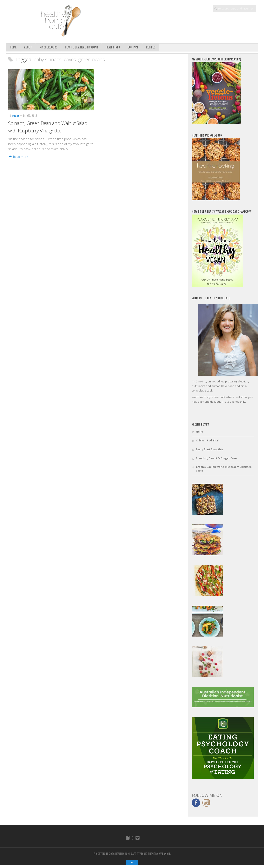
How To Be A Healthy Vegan (82, 48)
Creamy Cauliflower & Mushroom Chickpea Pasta (224, 470)
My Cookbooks (49, 48)
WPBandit (164, 857)
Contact (135, 48)
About (28, 48)
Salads (16, 117)
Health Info (114, 48)
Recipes (153, 48)
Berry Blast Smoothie (210, 450)
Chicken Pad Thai (207, 441)
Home (13, 48)
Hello (199, 433)
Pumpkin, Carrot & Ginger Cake (216, 459)
